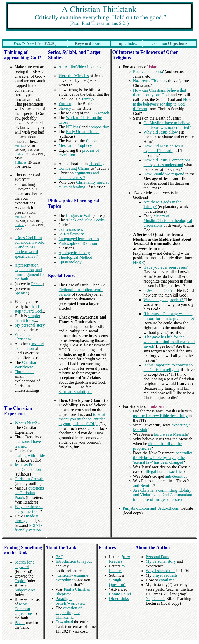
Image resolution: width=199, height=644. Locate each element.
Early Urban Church (83, 132)
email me (167, 580)
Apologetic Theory (74, 253)
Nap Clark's (155, 599)
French (37, 284)
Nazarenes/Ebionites (151, 81)
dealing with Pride (30, 456)
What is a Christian (22, 337)
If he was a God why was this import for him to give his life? (169, 316)
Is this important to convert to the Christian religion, (168, 367)
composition (99, 127)
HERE (139, 262)
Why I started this (160, 571)
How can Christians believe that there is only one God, (160, 92)
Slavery (65, 108)
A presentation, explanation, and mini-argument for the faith (30, 272)
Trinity (87, 99)
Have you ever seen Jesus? (166, 267)
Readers (119, 559)
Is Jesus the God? (159, 290)
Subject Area (25, 590)
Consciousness (71, 229)
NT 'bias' (73, 127)
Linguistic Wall (79, 215)
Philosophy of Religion (78, 243)
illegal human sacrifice (165, 472)
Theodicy (96, 164)
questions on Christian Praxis (29, 493)
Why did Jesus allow (161, 132)
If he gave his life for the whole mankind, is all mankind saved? (169, 342)
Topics (20, 581)
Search (89, 43)
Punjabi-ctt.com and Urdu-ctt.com (151, 508)
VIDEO (20, 146)
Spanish (21, 293)
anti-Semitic (175, 476)
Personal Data (157, 557)
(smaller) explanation (29, 346)
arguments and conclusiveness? (79, 175)
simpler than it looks (27, 318)
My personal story (30, 325)
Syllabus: (21, 162)
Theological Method (75, 257)
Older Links (119, 599)
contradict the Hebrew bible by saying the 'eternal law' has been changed (163, 458)
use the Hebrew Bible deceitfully (161, 416)
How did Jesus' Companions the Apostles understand (167, 162)
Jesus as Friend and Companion (28, 467)
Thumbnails (24, 372)
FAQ (60, 557)
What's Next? (26, 423)
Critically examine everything (72, 578)
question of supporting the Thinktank (69, 613)
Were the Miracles (74, 76)
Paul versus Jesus (148, 72)
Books (20, 623)
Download (64, 622)
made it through (26, 518)
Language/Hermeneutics (79, 239)
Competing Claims (74, 168)
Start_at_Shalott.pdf (75, 392)
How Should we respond (165, 174)
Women (65, 104)
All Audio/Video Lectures (80, 67)
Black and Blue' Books (86, 220)
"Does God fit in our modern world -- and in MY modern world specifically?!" (30, 247)
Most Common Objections (23, 609)
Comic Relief (120, 594)
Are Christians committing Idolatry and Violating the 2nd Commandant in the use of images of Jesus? (163, 495)
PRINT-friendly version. (28, 528)
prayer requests (165, 575)
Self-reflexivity (71, 234)
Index (127, 43)
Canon (91, 141)
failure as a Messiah (170, 434)
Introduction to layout (74, 561)
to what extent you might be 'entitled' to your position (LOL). (83, 419)
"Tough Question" (117, 582)
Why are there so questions (29, 509)
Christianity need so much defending (84, 185)
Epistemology (70, 262)
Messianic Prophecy (75, 146)
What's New (24, 43)
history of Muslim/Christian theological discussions (168, 221)
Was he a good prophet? (164, 300)
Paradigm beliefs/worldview (71, 601)
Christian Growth (29, 479)
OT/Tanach (100, 113)
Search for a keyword (24, 564)
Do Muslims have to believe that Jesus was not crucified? (167, 125)
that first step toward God (30, 309)
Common (169, 43)
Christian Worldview (26, 365)
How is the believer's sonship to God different (162, 104)
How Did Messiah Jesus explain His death (164, 148)
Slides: (19, 154)
